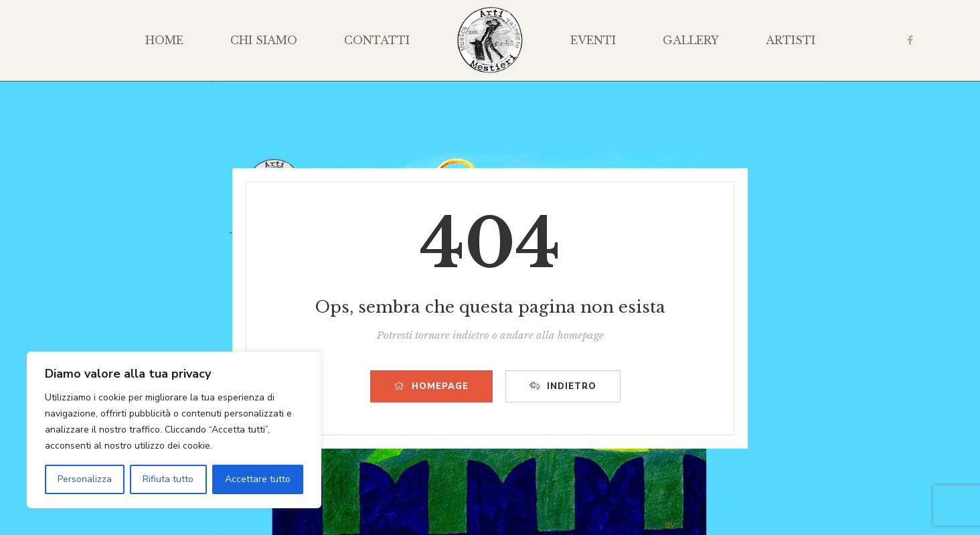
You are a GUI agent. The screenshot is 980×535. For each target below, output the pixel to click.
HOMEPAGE (431, 386)
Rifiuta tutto (168, 479)
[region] (174, 430)
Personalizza (85, 479)
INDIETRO (563, 386)
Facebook (910, 40)
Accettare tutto (258, 479)
